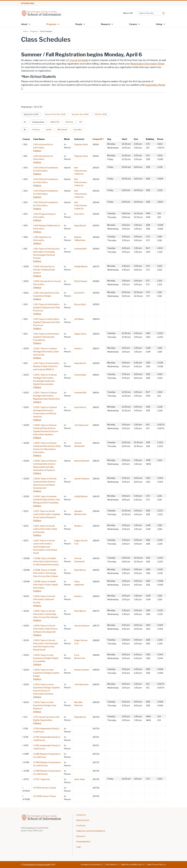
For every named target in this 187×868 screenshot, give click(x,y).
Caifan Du (79, 174)
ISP (81, 122)
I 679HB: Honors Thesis (44, 796)
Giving (159, 24)
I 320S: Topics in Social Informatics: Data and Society (44, 599)
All (25, 122)
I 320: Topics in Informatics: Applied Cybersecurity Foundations (46, 337)
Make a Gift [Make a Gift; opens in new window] (128, 13)
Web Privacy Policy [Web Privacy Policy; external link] (155, 865)
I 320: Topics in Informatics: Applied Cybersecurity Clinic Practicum (47, 308)
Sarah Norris (80, 407)
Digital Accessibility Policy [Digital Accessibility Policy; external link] (132, 865)
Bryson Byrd (80, 304)
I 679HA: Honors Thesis (45, 788)
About (24, 24)
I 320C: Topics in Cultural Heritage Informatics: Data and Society (46, 352)
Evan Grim (79, 214)
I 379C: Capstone (41, 779)
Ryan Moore (80, 570)
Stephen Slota (81, 144)
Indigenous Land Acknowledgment (91, 831)
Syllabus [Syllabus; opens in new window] (37, 151)
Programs (51, 24)
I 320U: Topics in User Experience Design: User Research (45, 705)
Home (25, 31)
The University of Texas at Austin (37, 865)
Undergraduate (38, 122)
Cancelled (77, 130)
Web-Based (62, 130)
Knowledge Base (83, 842)
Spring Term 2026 (31, 114)
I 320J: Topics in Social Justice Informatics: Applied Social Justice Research (47, 514)
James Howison (82, 479)
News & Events (83, 820)
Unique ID (98, 139)
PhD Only (69, 122)
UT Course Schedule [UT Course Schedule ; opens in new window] (77, 60)
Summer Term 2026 (80, 114)
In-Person (36, 130)
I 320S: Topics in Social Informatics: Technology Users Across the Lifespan (46, 614)
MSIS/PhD (55, 122)
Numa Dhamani (82, 461)
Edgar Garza (80, 334)
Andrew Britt (80, 249)
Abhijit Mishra (81, 267)
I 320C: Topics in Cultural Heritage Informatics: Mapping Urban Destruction (46, 396)
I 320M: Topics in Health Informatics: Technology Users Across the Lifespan (46, 573)
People (79, 24)
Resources (81, 836)
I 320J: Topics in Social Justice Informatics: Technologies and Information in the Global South (45, 547)
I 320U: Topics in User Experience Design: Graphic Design (46, 673)
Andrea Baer (80, 375)
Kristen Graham (82, 670)
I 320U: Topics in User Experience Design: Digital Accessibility (46, 658)
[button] (29, 24)
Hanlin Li (78, 349)
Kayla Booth (80, 226)
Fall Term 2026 (101, 114)
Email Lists (81, 826)
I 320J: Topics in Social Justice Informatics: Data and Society (45, 529)
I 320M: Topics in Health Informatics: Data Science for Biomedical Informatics (46, 562)
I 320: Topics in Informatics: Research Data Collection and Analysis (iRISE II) (46, 366)
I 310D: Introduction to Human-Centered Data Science (44, 270)
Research (106, 24)
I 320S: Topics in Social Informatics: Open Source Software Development (45, 629)
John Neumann (81, 425)
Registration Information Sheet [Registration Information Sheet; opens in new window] (147, 64)
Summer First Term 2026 (55, 114)
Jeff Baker (79, 319)
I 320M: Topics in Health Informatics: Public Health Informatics (46, 585)
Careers (133, 24)
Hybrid (49, 130)
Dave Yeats (80, 779)
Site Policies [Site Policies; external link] (111, 865)
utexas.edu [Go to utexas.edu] (28, 3)
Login (79, 847)
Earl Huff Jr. (80, 293)
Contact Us (81, 815)
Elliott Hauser (81, 281)
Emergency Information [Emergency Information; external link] (91, 865)
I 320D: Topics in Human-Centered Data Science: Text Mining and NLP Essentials (47, 500)
